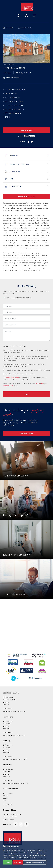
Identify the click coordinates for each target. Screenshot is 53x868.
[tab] (8, 28)
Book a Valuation (26, 433)
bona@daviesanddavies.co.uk (15, 711)
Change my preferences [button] (35, 862)
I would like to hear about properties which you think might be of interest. (26, 370)
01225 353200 (8, 756)
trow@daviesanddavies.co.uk (15, 735)
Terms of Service (8, 386)
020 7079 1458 (8, 804)
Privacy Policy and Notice (13, 378)
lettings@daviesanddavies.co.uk (16, 759)
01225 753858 (30, 136)
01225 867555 (8, 708)
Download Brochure (27, 197)
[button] (19, 16)
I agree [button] (8, 862)
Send (26, 394)
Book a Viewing (27, 130)
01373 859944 (8, 780)
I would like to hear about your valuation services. (19, 374)
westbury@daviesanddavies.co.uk (17, 783)
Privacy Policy (40, 383)
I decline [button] (18, 862)
